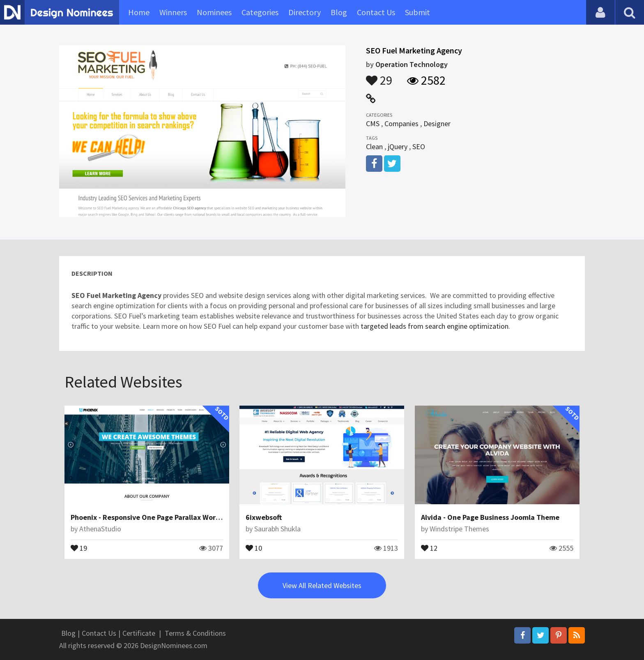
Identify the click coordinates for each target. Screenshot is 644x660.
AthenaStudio (100, 529)
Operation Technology (412, 64)
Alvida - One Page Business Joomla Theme (490, 517)
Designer (437, 123)
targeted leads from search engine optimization (434, 326)
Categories (260, 12)
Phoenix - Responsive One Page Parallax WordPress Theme (167, 517)
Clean (374, 147)
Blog (339, 12)
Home (139, 12)
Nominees (214, 12)
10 (254, 547)
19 (79, 547)
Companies (401, 123)
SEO (419, 147)
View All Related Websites (322, 585)
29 (379, 76)
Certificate (139, 633)
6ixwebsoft (264, 517)
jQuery (398, 147)
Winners (173, 12)
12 (429, 547)
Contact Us (376, 12)
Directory (305, 12)
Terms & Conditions (195, 633)
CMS (373, 123)
